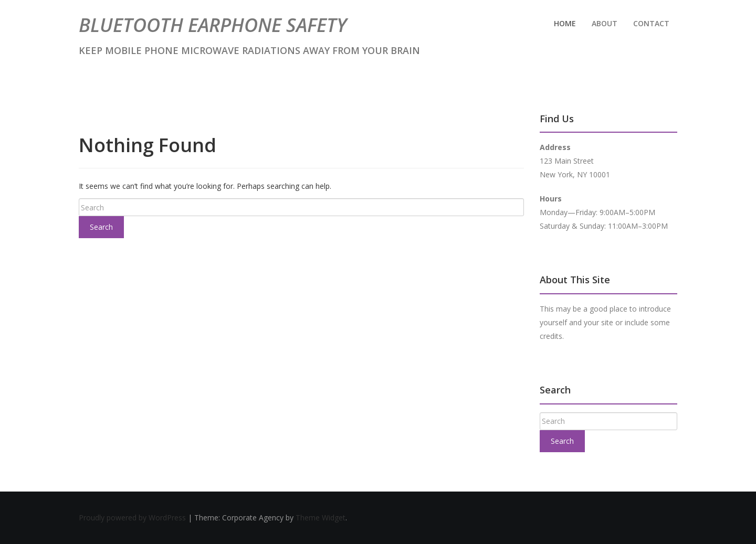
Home (565, 23)
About (605, 23)
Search (101, 227)
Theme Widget (321, 518)
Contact (651, 23)
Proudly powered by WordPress (133, 518)
